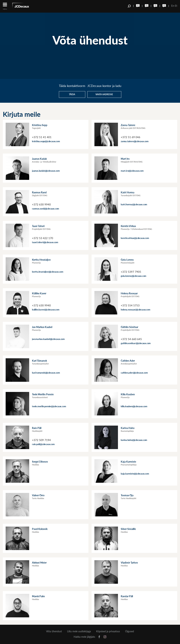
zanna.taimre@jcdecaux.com (135, 141)
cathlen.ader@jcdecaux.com (134, 373)
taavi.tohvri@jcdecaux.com (45, 242)
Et (176, 6)
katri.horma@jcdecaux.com (134, 204)
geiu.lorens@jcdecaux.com (134, 276)
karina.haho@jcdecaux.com (134, 440)
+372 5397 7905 (131, 272)
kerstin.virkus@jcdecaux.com (135, 238)
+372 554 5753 (130, 305)
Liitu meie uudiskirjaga (79, 631)
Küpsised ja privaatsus (108, 631)
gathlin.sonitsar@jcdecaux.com (136, 343)
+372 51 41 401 (42, 137)
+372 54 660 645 (131, 339)
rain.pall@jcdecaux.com (43, 444)
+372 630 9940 (41, 204)
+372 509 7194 (41, 440)
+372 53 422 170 (43, 238)
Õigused (130, 631)
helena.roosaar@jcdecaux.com (136, 310)
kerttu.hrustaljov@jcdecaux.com (48, 272)
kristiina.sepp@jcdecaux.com (46, 141)
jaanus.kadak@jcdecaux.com (46, 171)
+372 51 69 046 (131, 137)
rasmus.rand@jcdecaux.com (46, 209)
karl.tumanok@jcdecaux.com (46, 373)
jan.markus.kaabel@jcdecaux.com (48, 339)
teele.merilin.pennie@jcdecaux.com (49, 406)
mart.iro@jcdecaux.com (132, 171)
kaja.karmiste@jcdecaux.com (135, 474)
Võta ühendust (54, 631)
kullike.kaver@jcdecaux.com (46, 310)
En (173, 6)
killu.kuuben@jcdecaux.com (134, 406)
